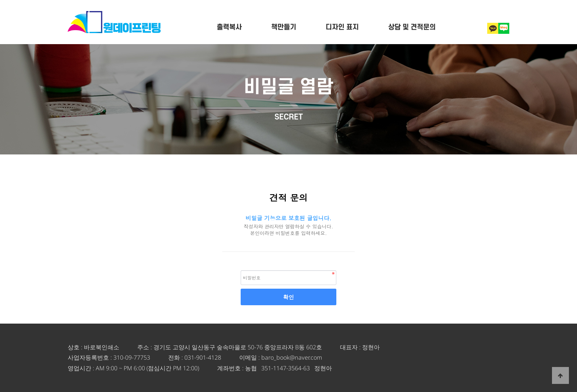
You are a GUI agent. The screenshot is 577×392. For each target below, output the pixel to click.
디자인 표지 (342, 27)
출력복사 (229, 27)
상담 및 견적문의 (412, 27)
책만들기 (284, 27)
